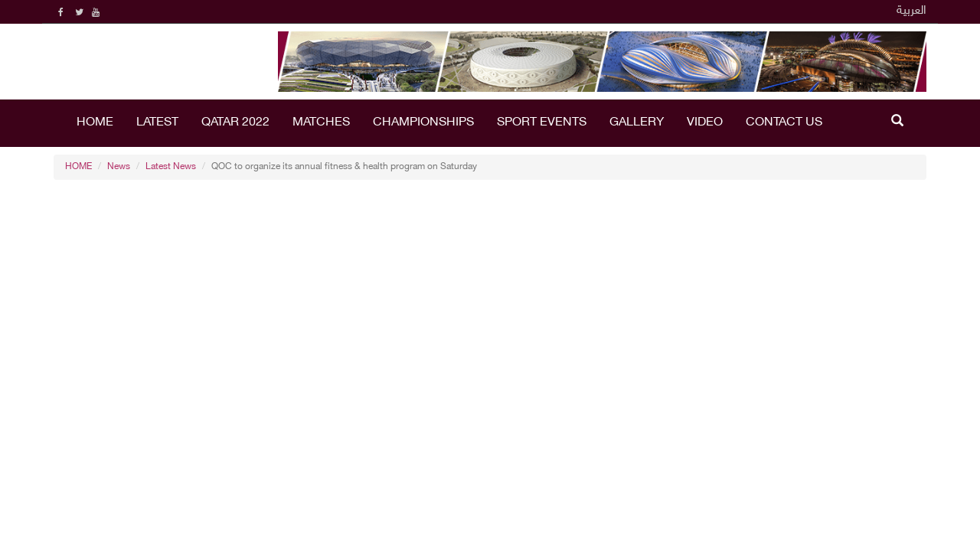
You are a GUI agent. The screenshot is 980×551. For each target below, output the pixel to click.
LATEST (157, 123)
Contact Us (784, 123)
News (119, 167)
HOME (95, 123)
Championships (423, 123)
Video (705, 123)
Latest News (171, 167)
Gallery (637, 123)
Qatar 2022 (235, 123)
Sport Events (542, 123)
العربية (911, 11)
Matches (321, 123)
